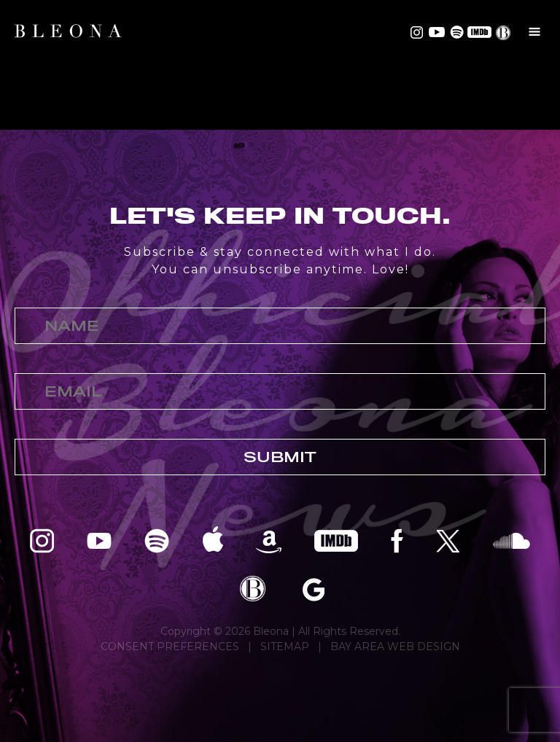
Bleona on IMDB (478, 32)
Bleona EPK (253, 589)
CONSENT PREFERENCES (170, 647)
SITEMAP (285, 647)
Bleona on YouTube (435, 32)
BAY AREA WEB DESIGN (395, 647)
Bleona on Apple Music (213, 540)
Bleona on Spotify (455, 32)
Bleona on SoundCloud (512, 540)
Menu (534, 31)
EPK (505, 33)
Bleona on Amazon (269, 540)
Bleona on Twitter (448, 540)
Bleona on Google (314, 589)
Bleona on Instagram (417, 32)
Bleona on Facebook (397, 540)
